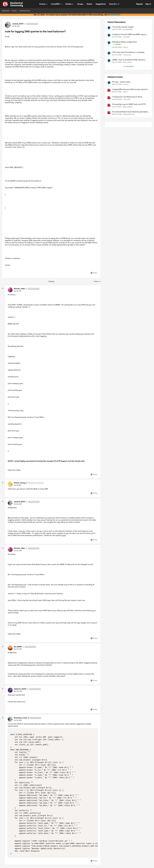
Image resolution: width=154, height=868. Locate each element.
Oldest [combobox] (97, 282)
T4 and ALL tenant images (123, 27)
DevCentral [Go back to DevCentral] (5, 11)
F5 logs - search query (121, 82)
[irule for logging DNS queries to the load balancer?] (18, 291)
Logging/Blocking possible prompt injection (130, 89)
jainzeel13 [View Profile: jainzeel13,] (127, 37)
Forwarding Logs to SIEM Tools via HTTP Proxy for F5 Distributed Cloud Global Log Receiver (129, 104)
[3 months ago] (117, 29)
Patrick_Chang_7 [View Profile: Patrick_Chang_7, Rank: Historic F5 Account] (20, 483)
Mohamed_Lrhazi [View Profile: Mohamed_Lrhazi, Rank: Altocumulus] (20, 718)
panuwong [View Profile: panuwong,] (127, 55)
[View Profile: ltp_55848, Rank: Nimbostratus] (10, 648)
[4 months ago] (117, 92)
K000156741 (115, 15)
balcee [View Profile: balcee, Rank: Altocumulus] (126, 84)
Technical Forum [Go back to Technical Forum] (25, 11)
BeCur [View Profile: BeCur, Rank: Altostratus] (125, 92)
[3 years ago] (117, 84)
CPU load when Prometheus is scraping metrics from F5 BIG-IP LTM (128, 52)
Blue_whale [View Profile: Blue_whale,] (128, 62)
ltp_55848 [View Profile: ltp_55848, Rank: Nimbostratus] (18, 647)
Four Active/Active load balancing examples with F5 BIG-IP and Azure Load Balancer (130, 112)
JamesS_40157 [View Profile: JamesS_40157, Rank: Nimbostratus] (18, 24)
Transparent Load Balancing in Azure (127, 97)
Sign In (148, 4)
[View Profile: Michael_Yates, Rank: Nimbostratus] (10, 290)
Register (140, 4)
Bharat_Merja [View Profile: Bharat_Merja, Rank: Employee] (128, 107)
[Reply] (94, 273)
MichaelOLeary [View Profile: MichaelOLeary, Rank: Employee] (129, 114)
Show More (128, 67)
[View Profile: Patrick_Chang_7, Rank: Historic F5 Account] (10, 484)
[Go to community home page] (13, 4)
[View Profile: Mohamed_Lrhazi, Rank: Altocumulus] (10, 719)
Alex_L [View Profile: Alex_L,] (126, 47)
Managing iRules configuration (125, 42)
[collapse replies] (3, 288)
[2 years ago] (117, 114)
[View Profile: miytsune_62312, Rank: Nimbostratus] (10, 690)
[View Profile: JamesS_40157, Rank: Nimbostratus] (8, 25)
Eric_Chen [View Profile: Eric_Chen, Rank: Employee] (127, 99)
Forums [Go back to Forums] (14, 11)
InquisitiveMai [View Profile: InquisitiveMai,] (128, 29)
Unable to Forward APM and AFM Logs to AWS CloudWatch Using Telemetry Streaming (130, 34)
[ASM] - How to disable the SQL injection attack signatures (129, 60)
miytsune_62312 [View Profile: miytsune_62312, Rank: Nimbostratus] (20, 689)
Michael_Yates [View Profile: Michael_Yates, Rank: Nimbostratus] (19, 289)
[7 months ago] (117, 107)
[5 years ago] (117, 99)
